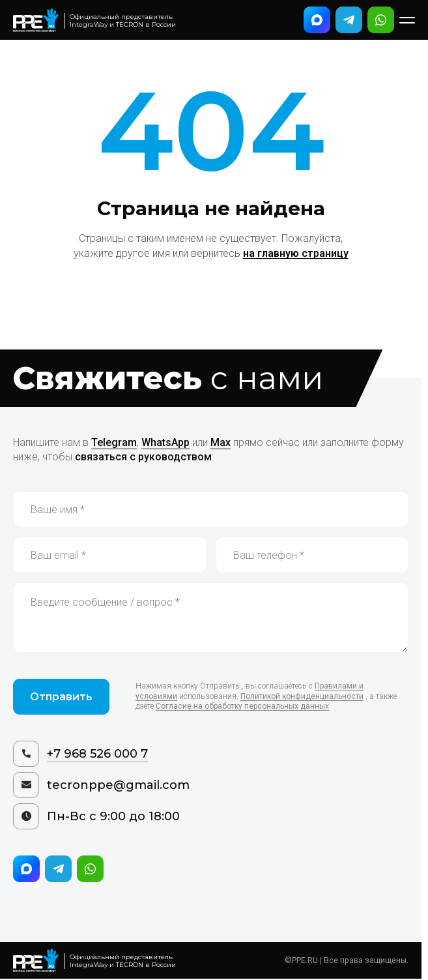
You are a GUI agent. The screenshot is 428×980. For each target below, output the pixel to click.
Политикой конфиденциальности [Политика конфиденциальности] (302, 696)
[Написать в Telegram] (349, 20)
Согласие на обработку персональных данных (242, 706)
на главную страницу (296, 253)
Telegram (114, 442)
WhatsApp (165, 442)
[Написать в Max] (317, 20)
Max (221, 442)
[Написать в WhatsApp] (381, 20)
